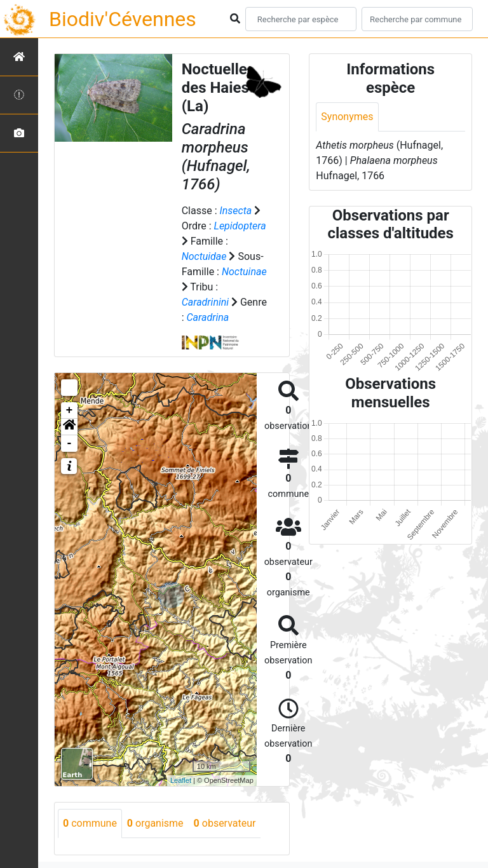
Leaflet (181, 780)
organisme (155, 823)
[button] (69, 427)
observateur (225, 823)
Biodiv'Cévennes (123, 19)
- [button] (70, 444)
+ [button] (70, 410)
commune (90, 823)
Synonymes (347, 117)
